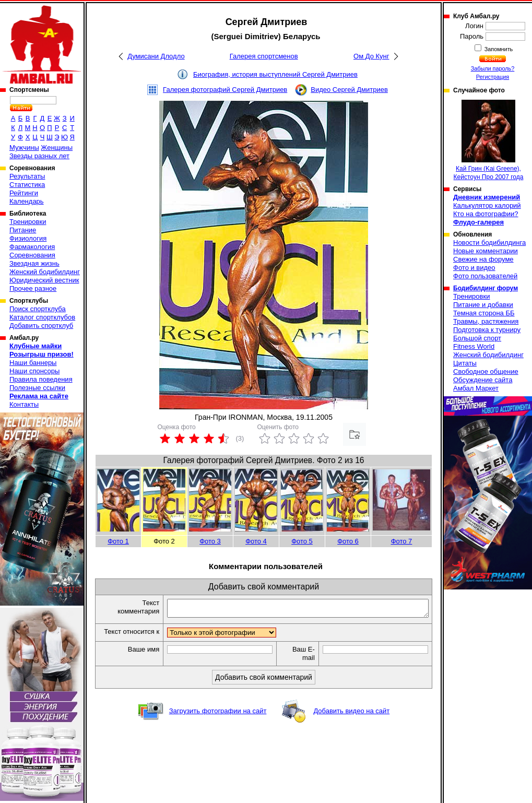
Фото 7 (402, 541)
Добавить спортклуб (41, 326)
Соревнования (32, 255)
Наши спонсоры (34, 371)
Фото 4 (256, 541)
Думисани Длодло (156, 56)
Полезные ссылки (37, 388)
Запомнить (498, 49)
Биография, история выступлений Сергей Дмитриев (275, 74)
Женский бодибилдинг (45, 272)
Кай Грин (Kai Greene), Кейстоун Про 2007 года (489, 140)
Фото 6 (348, 541)
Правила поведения (41, 379)
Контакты (24, 404)
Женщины (57, 147)
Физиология (28, 238)
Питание (23, 230)
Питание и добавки (483, 305)
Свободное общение (486, 371)
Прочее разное (33, 288)
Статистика (27, 185)
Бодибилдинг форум (486, 288)
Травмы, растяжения (486, 321)
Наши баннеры (33, 363)
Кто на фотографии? (486, 214)
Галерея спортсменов (264, 56)
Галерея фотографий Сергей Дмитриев (225, 90)
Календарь (27, 201)
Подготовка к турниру (487, 330)
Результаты (27, 176)
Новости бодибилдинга (489, 243)
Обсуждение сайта (483, 380)
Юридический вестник (44, 280)
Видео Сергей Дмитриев (349, 90)
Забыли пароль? (493, 68)
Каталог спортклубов (42, 317)
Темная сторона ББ (484, 313)
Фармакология (32, 247)
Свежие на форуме (483, 259)
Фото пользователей (485, 276)
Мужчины (24, 147)
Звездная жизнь (34, 263)
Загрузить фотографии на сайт (218, 721)
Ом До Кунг (371, 56)
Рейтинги (24, 193)
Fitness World (474, 346)
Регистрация (493, 77)
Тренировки (28, 222)
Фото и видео (474, 268)
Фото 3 (210, 541)
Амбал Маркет (476, 388)
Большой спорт (477, 338)
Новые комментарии (486, 251)
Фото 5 (302, 541)
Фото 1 (118, 541)
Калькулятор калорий (487, 205)
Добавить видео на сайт (351, 721)
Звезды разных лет (39, 156)
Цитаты (465, 363)
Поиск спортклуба (38, 309)
